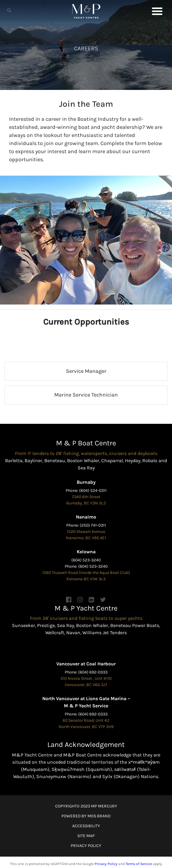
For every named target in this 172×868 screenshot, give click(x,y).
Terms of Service (139, 864)
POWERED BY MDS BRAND (86, 816)
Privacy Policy (106, 864)
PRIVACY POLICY (86, 846)
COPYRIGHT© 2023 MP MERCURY (86, 806)
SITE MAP (86, 836)
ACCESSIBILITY (86, 826)
